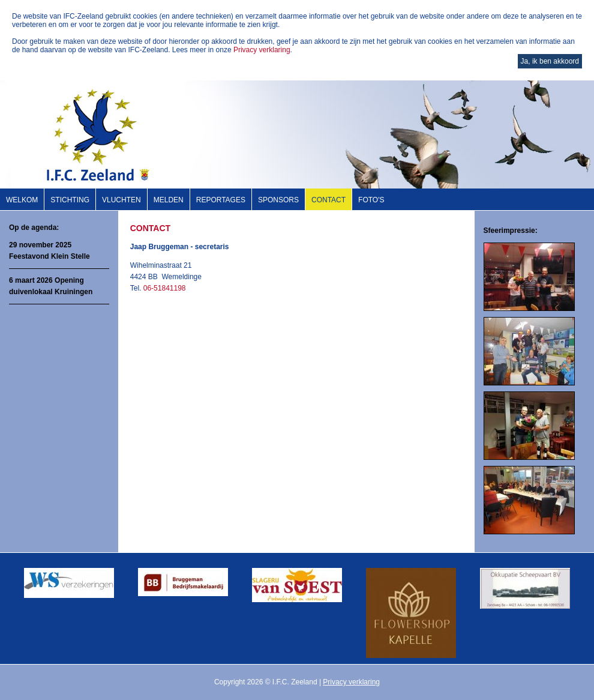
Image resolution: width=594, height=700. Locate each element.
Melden (169, 200)
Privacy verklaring (262, 50)
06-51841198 (165, 288)
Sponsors (278, 200)
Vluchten (121, 200)
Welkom (22, 200)
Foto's (371, 200)
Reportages (221, 200)
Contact (328, 200)
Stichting (70, 200)
